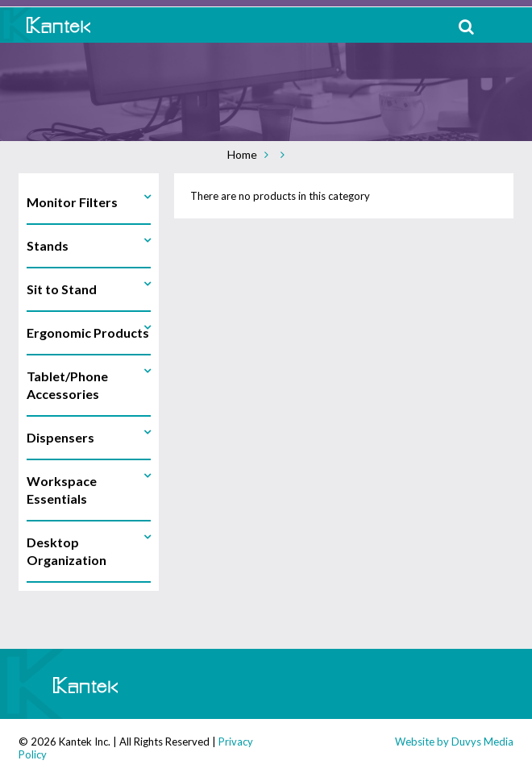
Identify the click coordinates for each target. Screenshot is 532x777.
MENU (507, 26)
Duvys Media (482, 742)
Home (242, 154)
